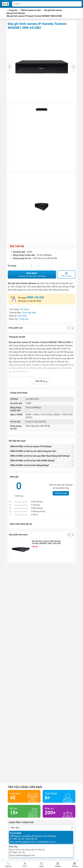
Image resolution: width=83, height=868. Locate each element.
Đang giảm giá (16, 328)
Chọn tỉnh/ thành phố (21, 822)
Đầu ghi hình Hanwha (16, 13)
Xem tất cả (42, 381)
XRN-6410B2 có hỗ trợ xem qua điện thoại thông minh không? (40, 456)
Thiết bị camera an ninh (31, 10)
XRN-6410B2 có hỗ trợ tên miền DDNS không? (33, 461)
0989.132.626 (35, 297)
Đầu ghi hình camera (53, 10)
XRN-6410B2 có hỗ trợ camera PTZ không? (31, 446)
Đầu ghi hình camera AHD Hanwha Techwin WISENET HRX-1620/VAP (46, 542)
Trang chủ (12, 10)
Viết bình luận (61, 493)
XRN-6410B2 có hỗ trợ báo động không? (30, 465)
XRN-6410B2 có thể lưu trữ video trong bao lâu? (33, 451)
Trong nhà (24, 319)
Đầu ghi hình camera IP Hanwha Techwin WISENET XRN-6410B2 (34, 16)
